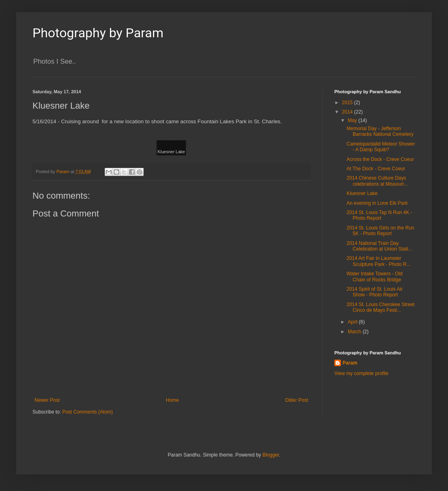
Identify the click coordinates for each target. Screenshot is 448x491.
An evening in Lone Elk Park (377, 203)
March (355, 332)
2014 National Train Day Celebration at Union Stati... (379, 246)
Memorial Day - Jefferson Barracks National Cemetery (380, 131)
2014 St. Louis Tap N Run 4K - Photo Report (379, 215)
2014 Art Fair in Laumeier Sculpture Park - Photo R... (379, 261)
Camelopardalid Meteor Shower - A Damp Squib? (381, 147)
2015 (348, 103)
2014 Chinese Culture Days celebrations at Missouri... (377, 181)
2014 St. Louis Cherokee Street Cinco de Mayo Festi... (380, 307)
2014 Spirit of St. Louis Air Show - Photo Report (375, 292)
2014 (348, 112)
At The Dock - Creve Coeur (376, 169)
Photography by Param (98, 33)
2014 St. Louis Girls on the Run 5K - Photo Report (380, 231)
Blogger (271, 455)
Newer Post (47, 400)
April (353, 322)
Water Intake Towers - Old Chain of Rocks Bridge (375, 277)
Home (172, 400)
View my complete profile (361, 373)
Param (350, 363)
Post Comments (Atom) (87, 412)
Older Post (296, 400)
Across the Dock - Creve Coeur (380, 159)
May (353, 120)
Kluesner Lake (362, 193)
